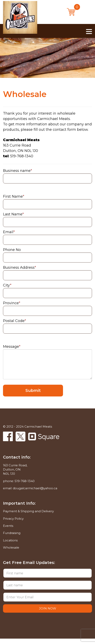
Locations (10, 540)
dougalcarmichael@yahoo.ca (35, 488)
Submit (33, 390)
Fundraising (12, 533)
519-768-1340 (25, 481)
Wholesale (11, 547)
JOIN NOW (48, 608)
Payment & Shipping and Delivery (28, 511)
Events (8, 526)
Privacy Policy (13, 519)
